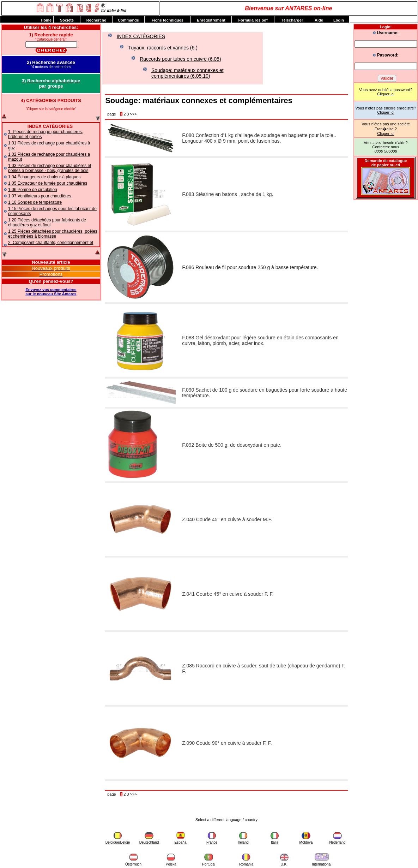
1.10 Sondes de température (35, 202)
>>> (134, 114)
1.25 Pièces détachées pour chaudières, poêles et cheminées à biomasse (53, 234)
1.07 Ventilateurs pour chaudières (40, 196)
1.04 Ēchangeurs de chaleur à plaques (44, 177)
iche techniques (168, 20)
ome (46, 20)
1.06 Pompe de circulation (33, 190)
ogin (339, 20)
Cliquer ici (386, 94)
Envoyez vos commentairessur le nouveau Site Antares (51, 292)
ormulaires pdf (253, 20)
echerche (96, 20)
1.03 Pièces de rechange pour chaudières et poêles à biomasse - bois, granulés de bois (50, 168)
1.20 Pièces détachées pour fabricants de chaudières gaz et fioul (47, 222)
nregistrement (211, 20)
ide (319, 20)
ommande (128, 20)
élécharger (292, 20)
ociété (67, 20)
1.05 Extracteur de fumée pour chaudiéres (48, 183)
